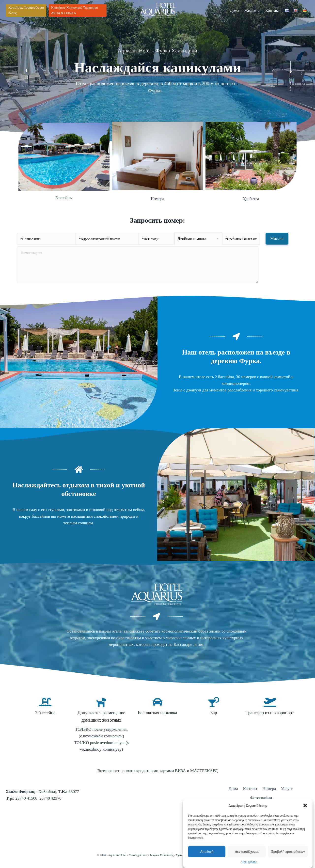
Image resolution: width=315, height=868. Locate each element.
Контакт (273, 10)
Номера (269, 789)
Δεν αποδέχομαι (247, 852)
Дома (235, 10)
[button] (305, 806)
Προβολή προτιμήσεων (288, 852)
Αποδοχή (207, 852)
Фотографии (261, 798)
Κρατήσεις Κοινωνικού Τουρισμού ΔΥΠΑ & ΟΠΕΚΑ (75, 10)
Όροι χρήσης (249, 862)
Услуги (287, 789)
